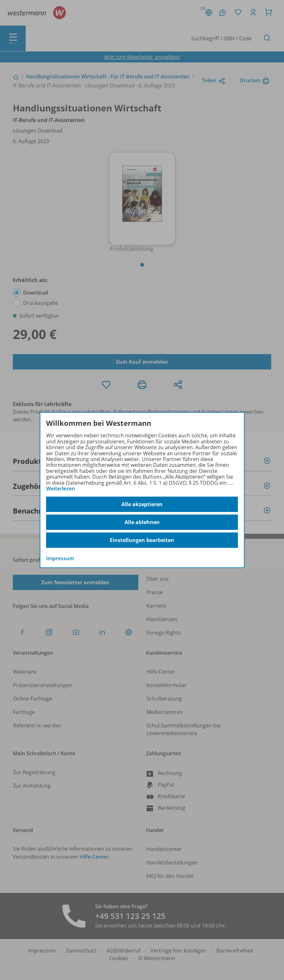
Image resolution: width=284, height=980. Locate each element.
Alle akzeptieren (142, 504)
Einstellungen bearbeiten (142, 540)
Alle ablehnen (142, 522)
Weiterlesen (61, 489)
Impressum (60, 559)
